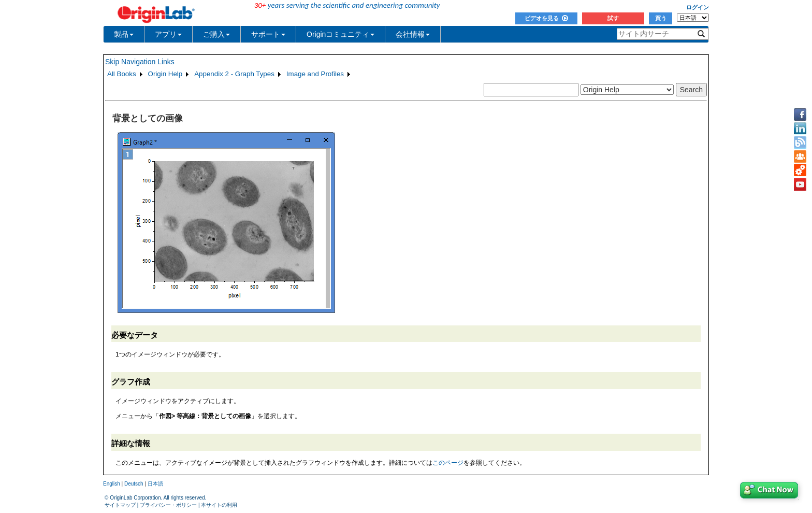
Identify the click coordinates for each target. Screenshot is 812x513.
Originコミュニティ (340, 34)
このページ (448, 463)
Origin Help (165, 74)
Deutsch (134, 484)
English (112, 484)
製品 (124, 34)
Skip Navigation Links (140, 62)
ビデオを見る (546, 18)
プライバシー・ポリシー (168, 505)
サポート (268, 34)
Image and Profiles (315, 74)
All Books (122, 74)
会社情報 (413, 34)
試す (613, 18)
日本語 (155, 484)
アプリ (168, 34)
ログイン (698, 7)
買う (661, 18)
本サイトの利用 (219, 505)
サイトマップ (120, 505)
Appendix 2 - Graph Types (234, 74)
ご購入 (216, 34)
